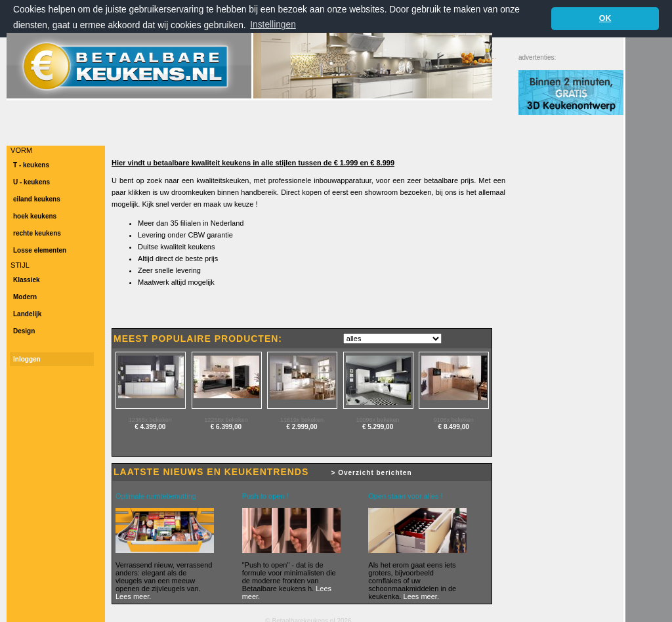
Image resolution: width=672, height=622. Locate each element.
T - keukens (31, 165)
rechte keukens (37, 233)
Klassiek (27, 280)
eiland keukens (37, 199)
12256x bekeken (226, 420)
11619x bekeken (302, 420)
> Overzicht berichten (372, 473)
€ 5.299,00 (378, 427)
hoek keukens (35, 216)
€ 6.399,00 (226, 427)
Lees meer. (133, 596)
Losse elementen (40, 250)
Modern (25, 297)
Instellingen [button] (273, 25)
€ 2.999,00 (302, 427)
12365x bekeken (150, 420)
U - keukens (31, 182)
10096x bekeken (378, 420)
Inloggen (27, 359)
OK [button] (605, 18)
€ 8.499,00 (454, 427)
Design (24, 331)
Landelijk (27, 314)
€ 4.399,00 (150, 427)
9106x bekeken (454, 420)
